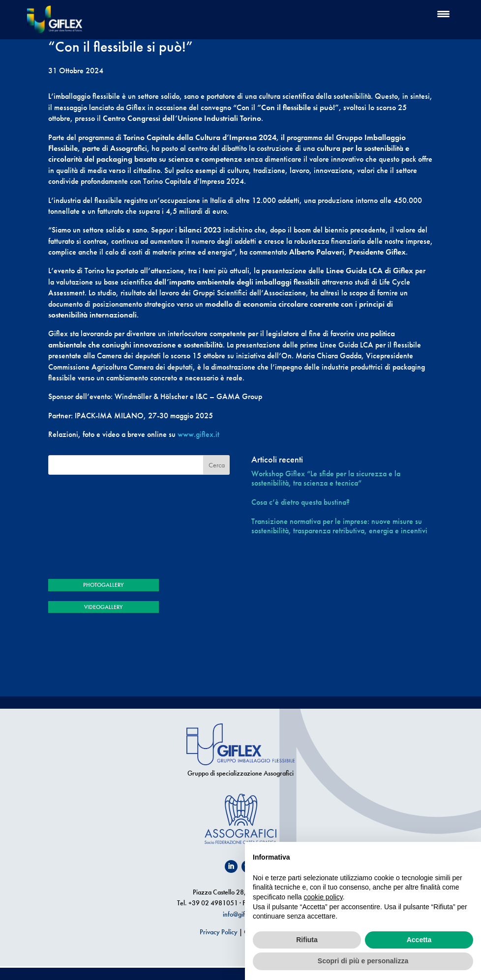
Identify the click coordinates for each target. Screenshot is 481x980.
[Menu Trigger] (443, 14)
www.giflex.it (198, 434)
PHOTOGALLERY (103, 585)
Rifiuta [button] (307, 940)
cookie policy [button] (323, 897)
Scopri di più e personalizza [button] (363, 961)
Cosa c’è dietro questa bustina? (301, 502)
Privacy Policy (219, 932)
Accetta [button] (419, 940)
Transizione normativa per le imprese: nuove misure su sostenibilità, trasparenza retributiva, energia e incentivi (339, 526)
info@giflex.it (240, 914)
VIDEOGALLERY (103, 607)
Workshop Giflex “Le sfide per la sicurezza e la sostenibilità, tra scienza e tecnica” (326, 478)
